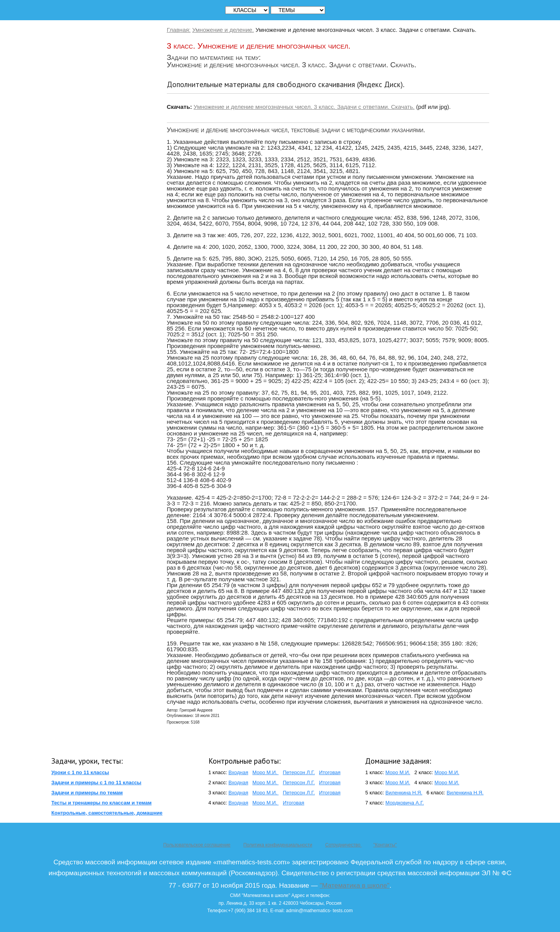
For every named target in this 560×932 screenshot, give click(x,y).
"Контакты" (385, 845)
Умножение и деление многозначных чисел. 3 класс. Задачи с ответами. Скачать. (304, 107)
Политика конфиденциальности (278, 845)
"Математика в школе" (354, 885)
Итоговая (330, 772)
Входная (238, 772)
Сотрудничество (343, 845)
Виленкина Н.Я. (404, 793)
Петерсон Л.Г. (299, 772)
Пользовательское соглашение (197, 845)
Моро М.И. (265, 772)
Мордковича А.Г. (405, 803)
